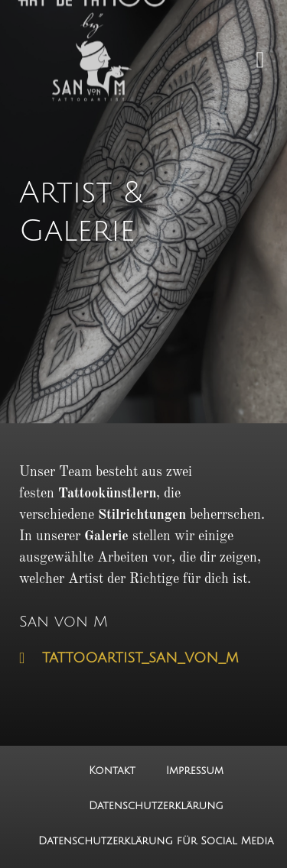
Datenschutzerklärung (156, 806)
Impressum (195, 771)
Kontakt (112, 771)
